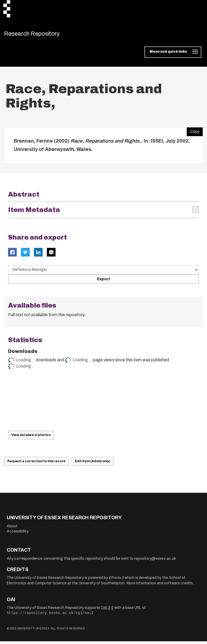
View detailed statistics (31, 438)
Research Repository (42, 35)
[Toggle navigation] (173, 55)
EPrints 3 (116, 581)
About (12, 529)
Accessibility (18, 534)
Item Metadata (34, 213)
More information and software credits (160, 586)
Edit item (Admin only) (93, 464)
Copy (193, 133)
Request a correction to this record (36, 464)
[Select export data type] (103, 273)
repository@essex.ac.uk (155, 562)
